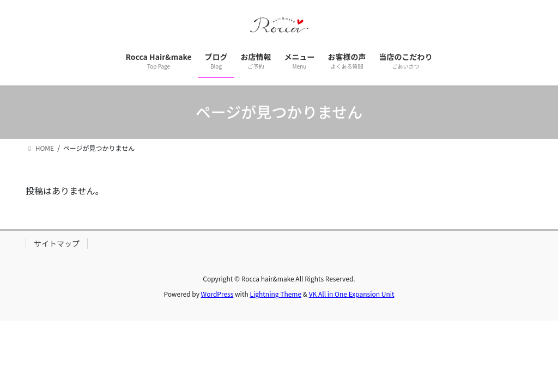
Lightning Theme (275, 294)
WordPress (217, 294)
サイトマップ (57, 243)
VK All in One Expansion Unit (352, 294)
